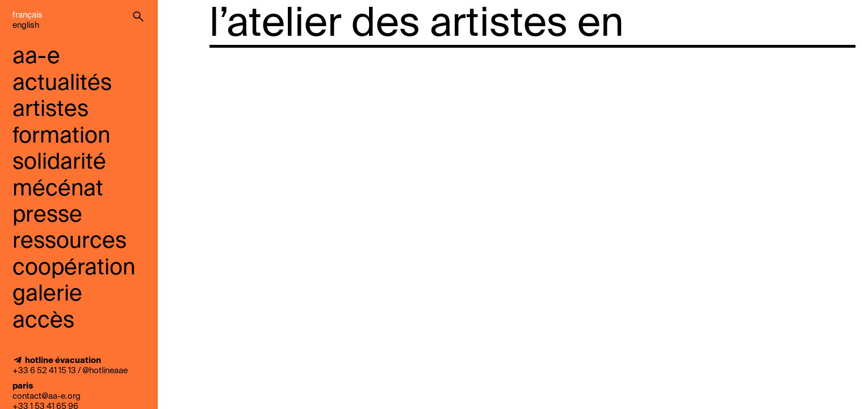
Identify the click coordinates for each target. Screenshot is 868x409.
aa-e (36, 57)
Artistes (51, 110)
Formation (61, 137)
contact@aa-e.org (47, 397)
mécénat (58, 189)
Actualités (62, 84)
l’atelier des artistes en (417, 25)
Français (28, 15)
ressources (70, 242)
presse (47, 216)
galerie (47, 295)
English (26, 26)
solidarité (59, 163)
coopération (74, 268)
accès (43, 321)
